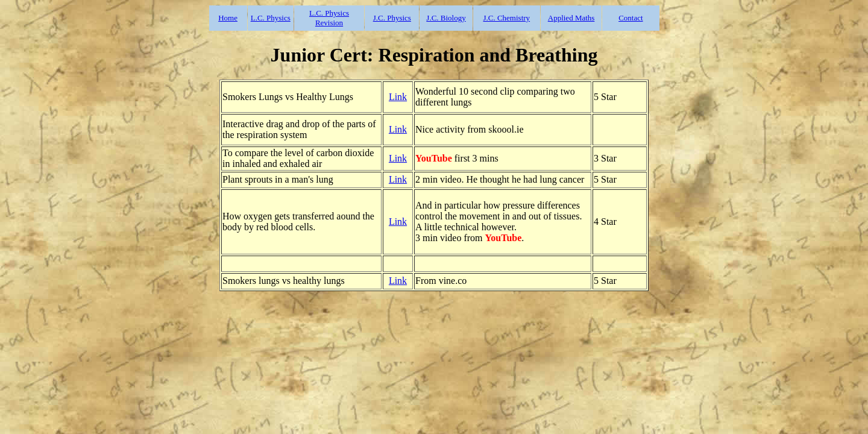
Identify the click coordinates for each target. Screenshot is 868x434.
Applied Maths (571, 18)
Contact (631, 18)
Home (228, 18)
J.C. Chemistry (506, 18)
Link (398, 97)
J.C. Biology (446, 18)
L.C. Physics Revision (329, 18)
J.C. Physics (392, 18)
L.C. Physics (271, 18)
